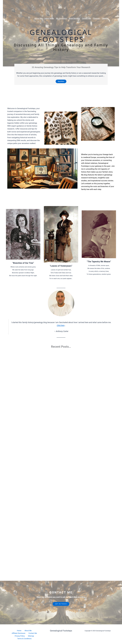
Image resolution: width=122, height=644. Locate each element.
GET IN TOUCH (61, 607)
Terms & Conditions (25, 639)
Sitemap (36, 636)
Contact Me (14, 636)
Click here (61, 326)
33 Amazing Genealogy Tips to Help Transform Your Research (61, 67)
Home (11, 633)
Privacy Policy (26, 636)
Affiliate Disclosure (32, 633)
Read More (61, 82)
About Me (19, 633)
